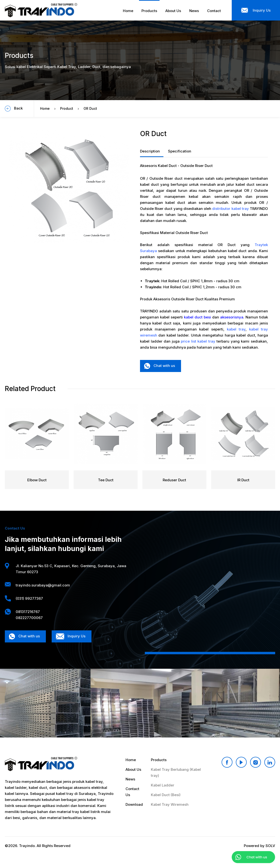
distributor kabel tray (230, 209)
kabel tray (236, 329)
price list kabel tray (198, 341)
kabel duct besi (197, 317)
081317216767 (28, 612)
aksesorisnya (232, 317)
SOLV (270, 846)
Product (67, 108)
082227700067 (29, 618)
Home (45, 108)
